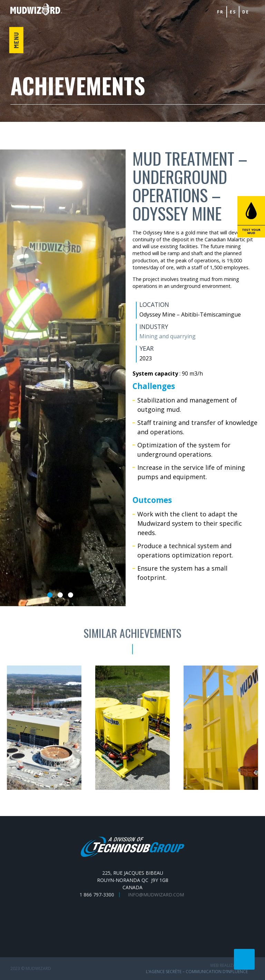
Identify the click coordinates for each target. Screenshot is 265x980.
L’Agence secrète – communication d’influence (197, 972)
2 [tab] (60, 595)
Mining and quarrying (167, 336)
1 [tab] (50, 595)
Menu (16, 40)
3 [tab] (71, 595)
